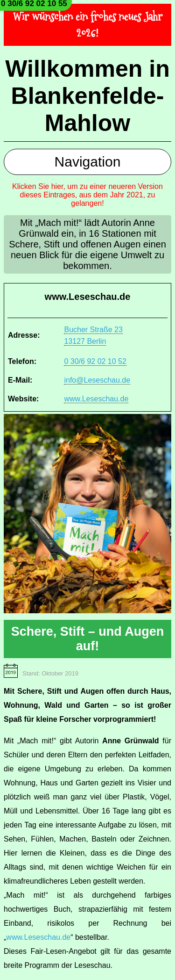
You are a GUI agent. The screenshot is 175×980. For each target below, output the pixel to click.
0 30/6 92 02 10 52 (95, 361)
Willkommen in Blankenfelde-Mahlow (87, 96)
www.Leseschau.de (96, 399)
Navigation (88, 162)
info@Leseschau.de (97, 380)
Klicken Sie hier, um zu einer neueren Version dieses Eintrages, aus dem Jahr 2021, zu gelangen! (87, 195)
